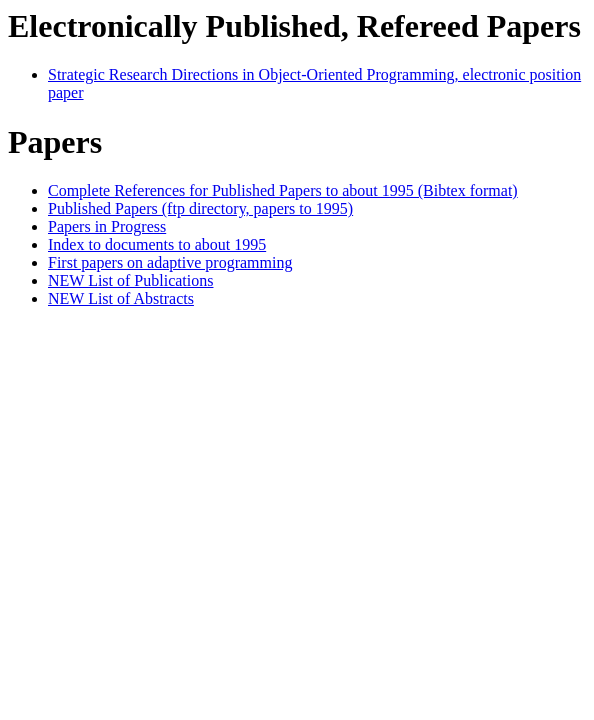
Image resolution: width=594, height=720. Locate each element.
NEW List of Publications (130, 280)
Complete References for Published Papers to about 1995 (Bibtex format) (283, 190)
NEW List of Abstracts (121, 298)
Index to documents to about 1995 (157, 244)
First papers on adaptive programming (170, 262)
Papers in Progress (107, 226)
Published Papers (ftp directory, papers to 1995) (200, 208)
